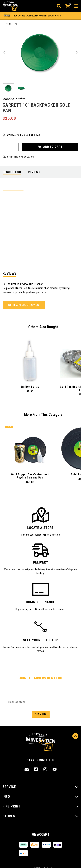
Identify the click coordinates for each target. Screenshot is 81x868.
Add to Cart (50, 147)
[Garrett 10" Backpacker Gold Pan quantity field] (11, 147)
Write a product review (24, 305)
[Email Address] (40, 702)
